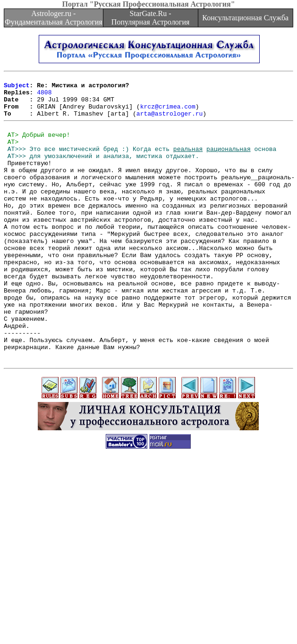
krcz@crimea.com (168, 113)
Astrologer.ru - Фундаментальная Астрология (54, 18)
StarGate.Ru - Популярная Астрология (150, 18)
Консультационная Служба (245, 18)
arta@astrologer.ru (170, 122)
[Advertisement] (150, 578)
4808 (44, 96)
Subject (17, 88)
